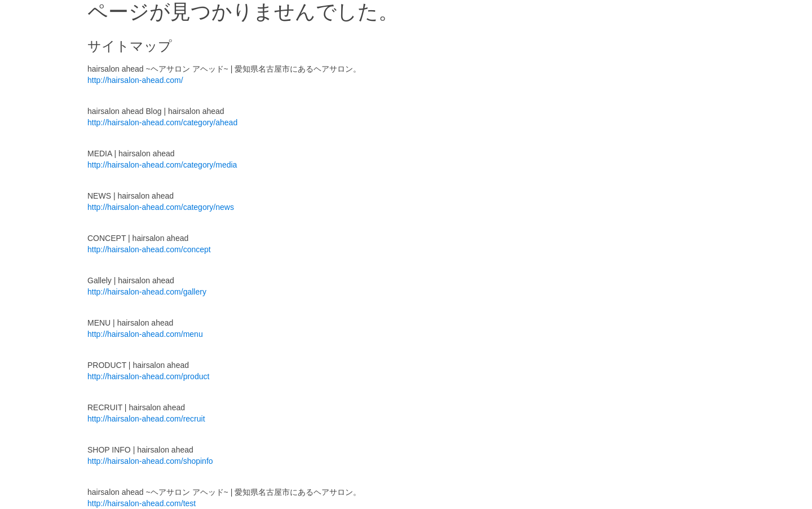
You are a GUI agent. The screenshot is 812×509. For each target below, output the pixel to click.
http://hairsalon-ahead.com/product (148, 376)
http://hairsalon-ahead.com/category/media (162, 165)
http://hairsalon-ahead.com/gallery (147, 292)
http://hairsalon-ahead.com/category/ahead (162, 122)
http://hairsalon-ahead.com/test (142, 503)
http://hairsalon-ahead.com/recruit (146, 419)
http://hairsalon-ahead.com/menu (145, 334)
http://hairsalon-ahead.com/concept (149, 249)
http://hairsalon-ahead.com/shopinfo (150, 461)
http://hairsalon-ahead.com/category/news (161, 207)
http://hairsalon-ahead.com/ (135, 80)
